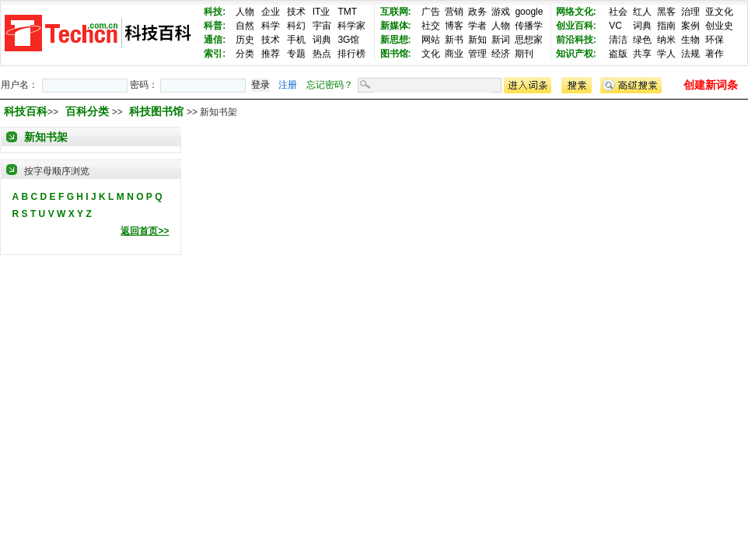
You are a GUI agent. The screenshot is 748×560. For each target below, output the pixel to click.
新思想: (396, 40)
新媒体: (396, 26)
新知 (477, 40)
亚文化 (719, 12)
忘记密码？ (330, 85)
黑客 (666, 12)
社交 (431, 26)
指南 (666, 26)
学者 (477, 26)
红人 (642, 12)
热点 (322, 54)
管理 (477, 54)
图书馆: (396, 54)
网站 (431, 40)
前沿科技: (576, 40)
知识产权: (576, 54)
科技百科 (26, 111)
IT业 (322, 12)
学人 (666, 54)
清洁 (618, 40)
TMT (347, 12)
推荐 (271, 54)
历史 (245, 40)
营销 (454, 12)
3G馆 (348, 40)
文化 (431, 54)
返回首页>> (145, 231)
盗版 (618, 54)
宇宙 (322, 26)
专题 (296, 54)
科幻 (296, 26)
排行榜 (351, 54)
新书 (454, 40)
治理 (690, 12)
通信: (215, 40)
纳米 (666, 40)
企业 (271, 12)
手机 (296, 40)
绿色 (642, 40)
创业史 (719, 26)
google (529, 12)
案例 (690, 26)
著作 (715, 54)
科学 (271, 26)
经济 (501, 54)
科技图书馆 (158, 111)
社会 (618, 12)
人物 (245, 12)
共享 (642, 54)
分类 (245, 54)
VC (615, 26)
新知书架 (46, 137)
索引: (215, 54)
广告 (431, 12)
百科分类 (87, 111)
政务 (477, 12)
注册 (288, 85)
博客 (454, 26)
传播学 (529, 26)
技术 (296, 12)
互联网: (396, 12)
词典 (322, 40)
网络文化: (576, 12)
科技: (215, 12)
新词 (501, 40)
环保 (715, 40)
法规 (690, 54)
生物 (690, 40)
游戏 (501, 12)
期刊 (524, 54)
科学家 (351, 26)
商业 (454, 54)
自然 (245, 26)
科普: (215, 26)
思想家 (529, 40)
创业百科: (576, 26)
